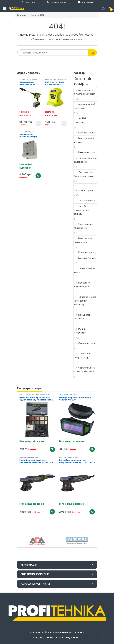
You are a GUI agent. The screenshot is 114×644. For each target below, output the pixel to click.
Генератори (83, 152)
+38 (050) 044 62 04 (45, 637)
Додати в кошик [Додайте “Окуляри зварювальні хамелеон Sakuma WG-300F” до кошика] (92, 449)
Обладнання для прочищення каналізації (85, 301)
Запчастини (82, 200)
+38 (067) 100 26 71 (70, 637)
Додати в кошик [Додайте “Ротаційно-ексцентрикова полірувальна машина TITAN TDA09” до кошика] (92, 512)
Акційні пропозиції (80, 120)
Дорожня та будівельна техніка (84, 174)
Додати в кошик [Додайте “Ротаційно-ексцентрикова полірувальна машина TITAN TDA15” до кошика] (52, 512)
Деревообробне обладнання (85, 160)
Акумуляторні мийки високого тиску (28, 80)
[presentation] (96, 541)
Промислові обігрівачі (82, 317)
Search (103, 9)
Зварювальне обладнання (83, 226)
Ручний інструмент (80, 331)
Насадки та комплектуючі (82, 285)
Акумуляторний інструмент (84, 106)
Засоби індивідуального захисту (83, 210)
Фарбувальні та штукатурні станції (84, 370)
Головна (22, 15)
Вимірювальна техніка (84, 140)
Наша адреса (28, 3)
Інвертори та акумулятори (83, 240)
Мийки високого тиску (85, 270)
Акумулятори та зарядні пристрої (56, 80)
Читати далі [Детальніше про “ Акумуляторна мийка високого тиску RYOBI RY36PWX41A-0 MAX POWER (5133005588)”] (38, 124)
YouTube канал (85, 2)
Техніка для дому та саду (82, 355)
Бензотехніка (83, 133)
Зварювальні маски (68, 395)
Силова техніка (84, 343)
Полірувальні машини (29, 457)
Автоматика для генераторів (27, 133)
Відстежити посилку (56, 3)
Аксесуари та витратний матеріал (85, 92)
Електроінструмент (84, 188)
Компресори (83, 252)
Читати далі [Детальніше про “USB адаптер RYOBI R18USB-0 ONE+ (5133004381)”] (64, 124)
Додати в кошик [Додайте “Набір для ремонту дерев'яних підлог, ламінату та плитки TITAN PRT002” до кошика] (52, 449)
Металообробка (85, 258)
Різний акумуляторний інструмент (34, 395)
